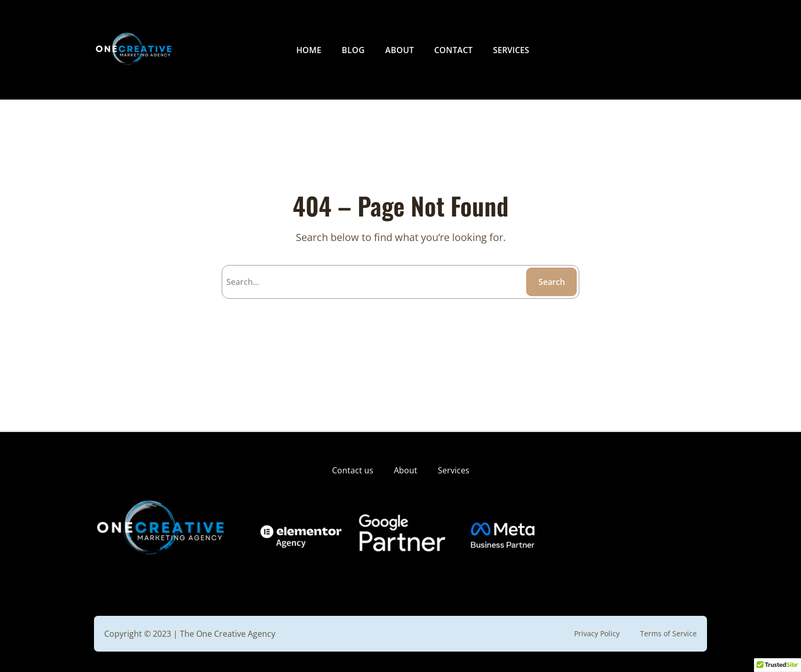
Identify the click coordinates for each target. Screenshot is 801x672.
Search (552, 282)
